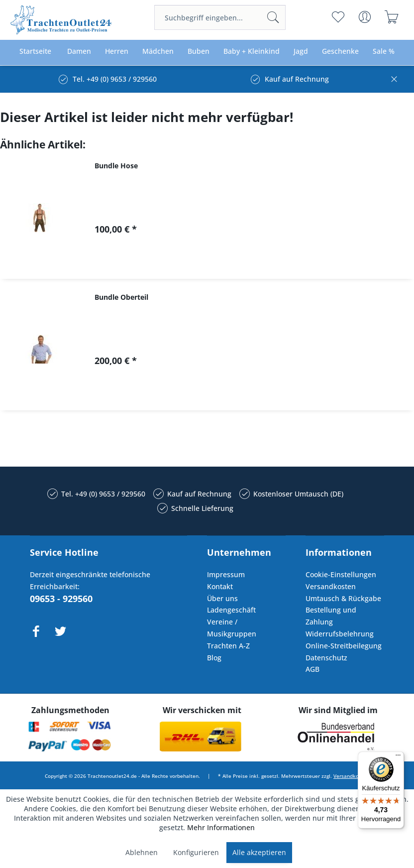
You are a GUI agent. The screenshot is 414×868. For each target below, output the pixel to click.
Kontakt (220, 586)
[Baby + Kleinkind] (252, 52)
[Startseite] (35, 52)
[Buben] (199, 52)
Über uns (222, 598)
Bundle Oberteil (121, 297)
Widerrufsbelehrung (340, 634)
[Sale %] (384, 52)
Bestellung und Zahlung (331, 616)
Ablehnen (142, 852)
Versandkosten (331, 586)
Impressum (226, 574)
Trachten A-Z (228, 646)
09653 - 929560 (61, 599)
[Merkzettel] (338, 17)
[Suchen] (273, 17)
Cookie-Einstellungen (341, 574)
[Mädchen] (158, 52)
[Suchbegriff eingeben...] (220, 17)
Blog (214, 658)
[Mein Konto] (365, 17)
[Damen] (79, 52)
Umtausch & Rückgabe (343, 598)
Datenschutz (326, 658)
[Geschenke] (340, 52)
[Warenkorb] (392, 17)
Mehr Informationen (221, 827)
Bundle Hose (116, 166)
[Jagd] (301, 52)
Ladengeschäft (231, 610)
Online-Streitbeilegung (344, 646)
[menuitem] (220, 17)
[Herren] (117, 52)
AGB (312, 669)
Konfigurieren (196, 852)
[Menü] (398, 757)
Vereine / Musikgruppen (232, 628)
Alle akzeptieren (259, 852)
